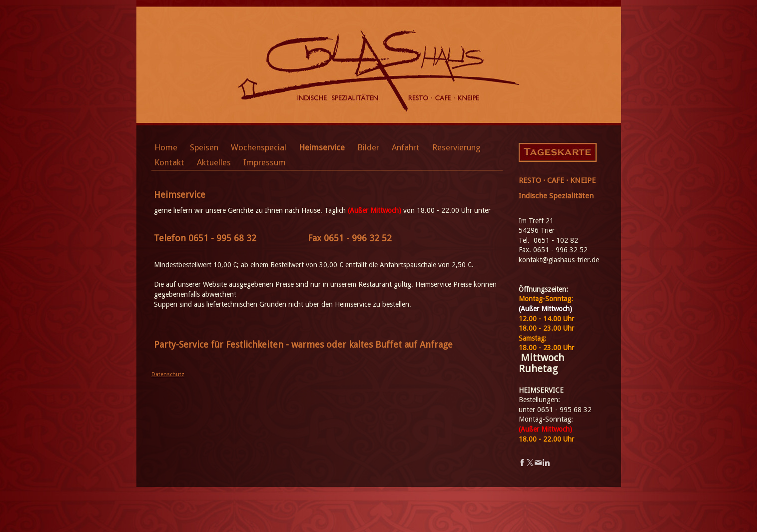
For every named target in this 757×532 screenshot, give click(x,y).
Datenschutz (168, 374)
